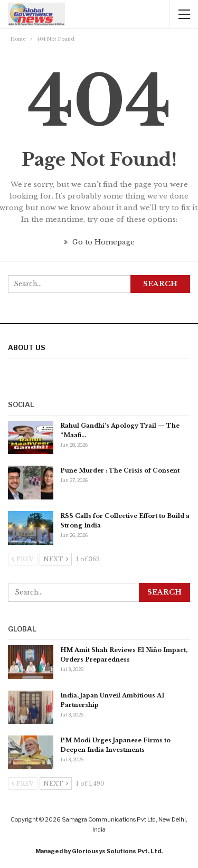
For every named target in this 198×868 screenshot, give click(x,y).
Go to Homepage (99, 242)
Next (56, 559)
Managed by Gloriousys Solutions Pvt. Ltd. (99, 851)
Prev (23, 559)
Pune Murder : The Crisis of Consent (120, 470)
